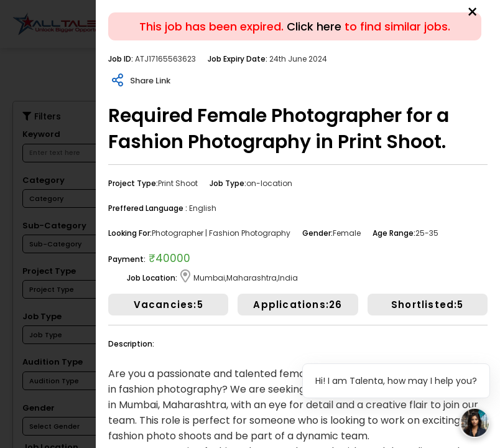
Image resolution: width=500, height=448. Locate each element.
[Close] (472, 12)
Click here (314, 26)
